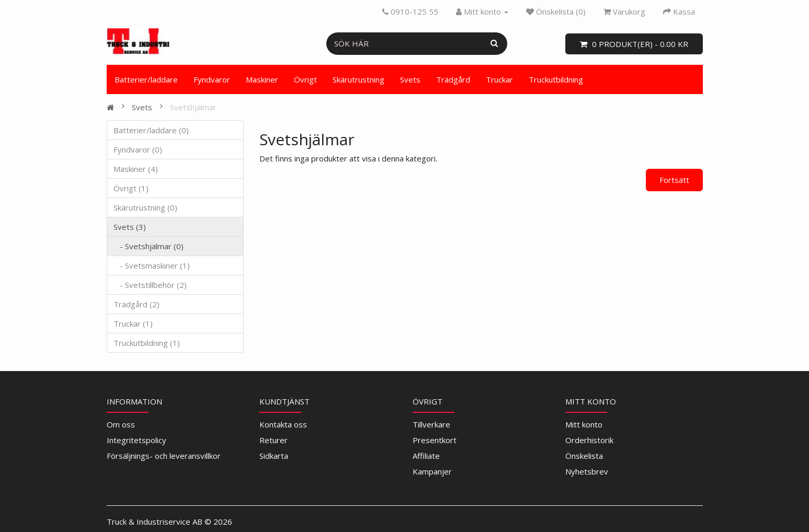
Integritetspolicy (136, 440)
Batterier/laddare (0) (151, 130)
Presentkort (435, 440)
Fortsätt (674, 180)
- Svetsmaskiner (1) (152, 265)
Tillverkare (431, 424)
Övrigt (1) (131, 188)
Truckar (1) (133, 323)
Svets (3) (130, 227)
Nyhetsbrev (587, 471)
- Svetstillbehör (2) (150, 285)
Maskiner (262, 79)
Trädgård (453, 79)
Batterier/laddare (146, 79)
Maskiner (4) (136, 169)
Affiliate (426, 456)
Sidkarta (274, 456)
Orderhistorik (589, 440)
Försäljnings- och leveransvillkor (164, 456)
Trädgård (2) (136, 304)
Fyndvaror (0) (138, 149)
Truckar (499, 79)
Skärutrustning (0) (145, 207)
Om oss (121, 424)
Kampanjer (432, 471)
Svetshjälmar (193, 107)
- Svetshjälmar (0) (149, 246)
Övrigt (305, 79)
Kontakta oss (283, 424)
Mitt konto (584, 424)
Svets (410, 79)
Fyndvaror (212, 79)
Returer (274, 440)
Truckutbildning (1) (147, 343)
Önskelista (584, 456)
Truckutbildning (556, 79)
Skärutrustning (358, 79)
